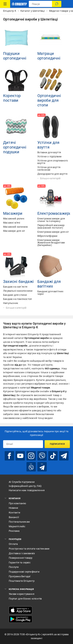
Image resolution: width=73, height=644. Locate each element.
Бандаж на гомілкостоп (18, 299)
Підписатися (57, 444)
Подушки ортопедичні (15, 56)
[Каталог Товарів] (5, 4)
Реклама (14, 531)
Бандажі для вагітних (49, 284)
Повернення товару (21, 558)
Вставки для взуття (49, 152)
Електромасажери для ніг (53, 232)
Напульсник (11, 303)
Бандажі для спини (15, 295)
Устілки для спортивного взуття (53, 162)
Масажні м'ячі (12, 223)
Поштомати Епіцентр (22, 581)
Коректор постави (12, 98)
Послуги (14, 567)
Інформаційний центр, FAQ (25, 486)
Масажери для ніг (14, 231)
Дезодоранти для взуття (52, 174)
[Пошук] (57, 4)
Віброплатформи (47, 236)
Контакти (15, 513)
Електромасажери (55, 213)
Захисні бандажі (18, 281)
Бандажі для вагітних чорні (50, 293)
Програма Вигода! (20, 576)
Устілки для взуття (48, 145)
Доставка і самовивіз (22, 553)
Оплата (13, 544)
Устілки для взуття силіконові (49, 168)
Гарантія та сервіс (20, 562)
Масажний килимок (15, 227)
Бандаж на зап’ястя (15, 287)
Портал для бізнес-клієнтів (25, 599)
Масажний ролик (14, 219)
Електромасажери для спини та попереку (51, 220)
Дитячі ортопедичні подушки (15, 147)
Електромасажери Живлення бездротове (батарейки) (51, 243)
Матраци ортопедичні (49, 56)
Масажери (13, 213)
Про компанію (17, 503)
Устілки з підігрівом (50, 156)
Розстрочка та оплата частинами (29, 549)
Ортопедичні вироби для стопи (49, 100)
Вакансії (14, 517)
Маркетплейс (17, 526)
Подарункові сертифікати (24, 572)
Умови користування (22, 594)
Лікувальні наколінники (18, 291)
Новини (13, 508)
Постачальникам (19, 522)
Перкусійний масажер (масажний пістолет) (51, 226)
